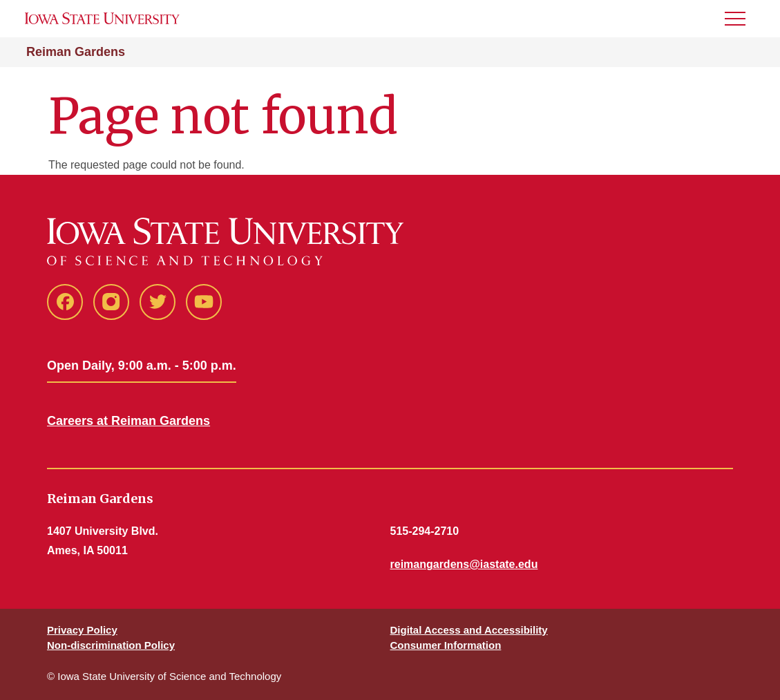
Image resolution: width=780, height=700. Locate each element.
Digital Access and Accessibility (469, 630)
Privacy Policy (82, 630)
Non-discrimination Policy (111, 645)
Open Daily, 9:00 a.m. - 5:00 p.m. (142, 366)
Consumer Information (446, 645)
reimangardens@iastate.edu (464, 564)
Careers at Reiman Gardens (129, 421)
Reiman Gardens (76, 52)
